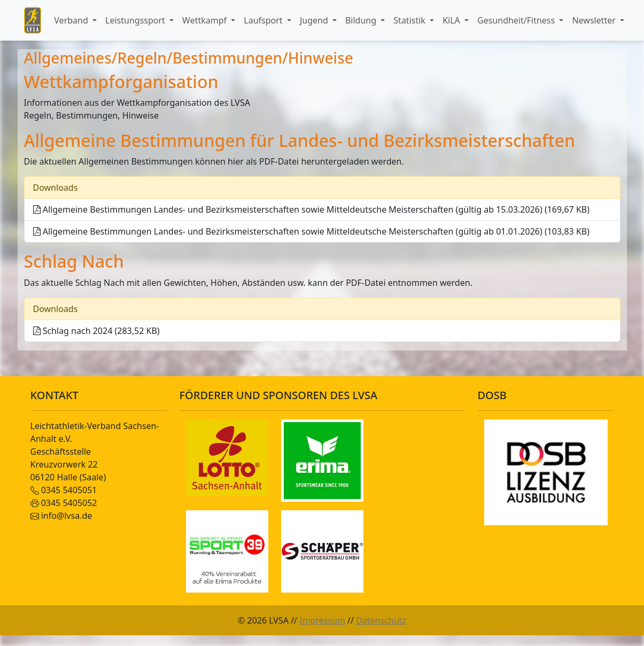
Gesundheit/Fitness (517, 20)
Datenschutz (381, 620)
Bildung (362, 20)
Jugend (315, 20)
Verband (72, 20)
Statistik (410, 20)
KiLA (452, 20)
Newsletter (595, 20)
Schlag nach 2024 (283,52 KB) (96, 331)
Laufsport (264, 20)
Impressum (322, 620)
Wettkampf (205, 20)
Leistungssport (136, 20)
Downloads (56, 188)
